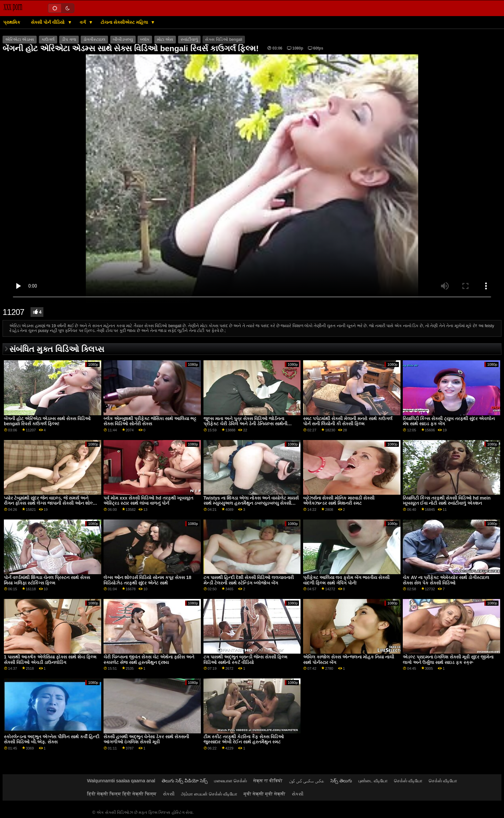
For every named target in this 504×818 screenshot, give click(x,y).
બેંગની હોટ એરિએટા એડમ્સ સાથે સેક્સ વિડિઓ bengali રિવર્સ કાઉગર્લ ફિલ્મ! (47, 421)
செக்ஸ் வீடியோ (408, 781)
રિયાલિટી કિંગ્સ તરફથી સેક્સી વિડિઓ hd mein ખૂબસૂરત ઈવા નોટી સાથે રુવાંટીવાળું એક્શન (447, 501)
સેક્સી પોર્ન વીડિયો (48, 22)
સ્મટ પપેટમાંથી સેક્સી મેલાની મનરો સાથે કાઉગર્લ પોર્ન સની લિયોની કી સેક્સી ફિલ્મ (348, 421)
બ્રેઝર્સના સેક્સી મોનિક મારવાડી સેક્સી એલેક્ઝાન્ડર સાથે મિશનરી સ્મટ (339, 501)
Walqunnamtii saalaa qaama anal (121, 781)
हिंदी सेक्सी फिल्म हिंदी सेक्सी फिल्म (122, 794)
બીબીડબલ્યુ (123, 40)
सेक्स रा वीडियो (268, 781)
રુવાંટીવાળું (189, 40)
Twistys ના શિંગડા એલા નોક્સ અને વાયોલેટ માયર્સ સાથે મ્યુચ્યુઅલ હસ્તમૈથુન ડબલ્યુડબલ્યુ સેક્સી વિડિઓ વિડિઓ (251, 503)
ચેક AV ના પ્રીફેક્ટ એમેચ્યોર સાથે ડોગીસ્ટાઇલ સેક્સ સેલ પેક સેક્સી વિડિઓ (446, 580)
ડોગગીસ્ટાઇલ (94, 40)
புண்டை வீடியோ (373, 781)
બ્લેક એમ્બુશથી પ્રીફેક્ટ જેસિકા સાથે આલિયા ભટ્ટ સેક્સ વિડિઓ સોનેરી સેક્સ (150, 421)
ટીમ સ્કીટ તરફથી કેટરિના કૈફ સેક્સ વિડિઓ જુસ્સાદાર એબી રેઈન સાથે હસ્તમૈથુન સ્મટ (244, 739)
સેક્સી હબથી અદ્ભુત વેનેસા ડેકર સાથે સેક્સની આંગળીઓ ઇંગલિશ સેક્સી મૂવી (146, 739)
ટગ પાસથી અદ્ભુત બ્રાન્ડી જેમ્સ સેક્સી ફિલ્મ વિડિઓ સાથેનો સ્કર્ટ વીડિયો (245, 660)
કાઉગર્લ (48, 40)
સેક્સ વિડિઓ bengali (224, 40)
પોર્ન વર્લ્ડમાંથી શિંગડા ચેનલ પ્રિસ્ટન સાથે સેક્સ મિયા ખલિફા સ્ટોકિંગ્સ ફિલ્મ (47, 580)
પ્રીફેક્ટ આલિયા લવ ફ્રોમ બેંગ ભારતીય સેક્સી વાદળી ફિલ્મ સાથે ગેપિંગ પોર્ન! (346, 580)
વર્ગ (83, 22)
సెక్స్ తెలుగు (341, 781)
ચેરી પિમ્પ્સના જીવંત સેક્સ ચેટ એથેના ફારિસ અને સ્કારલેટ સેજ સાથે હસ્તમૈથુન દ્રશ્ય (149, 660)
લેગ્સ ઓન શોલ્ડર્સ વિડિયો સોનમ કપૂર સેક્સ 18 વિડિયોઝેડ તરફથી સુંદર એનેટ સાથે (147, 580)
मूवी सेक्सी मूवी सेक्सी (265, 794)
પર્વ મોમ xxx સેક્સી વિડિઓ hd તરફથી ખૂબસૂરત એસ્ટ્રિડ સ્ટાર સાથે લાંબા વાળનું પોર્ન (148, 501)
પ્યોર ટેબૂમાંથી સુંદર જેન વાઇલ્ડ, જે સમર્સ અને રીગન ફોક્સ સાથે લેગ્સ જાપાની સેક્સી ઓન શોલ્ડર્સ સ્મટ (51, 503)
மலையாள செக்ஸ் (230, 781)
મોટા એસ (165, 40)
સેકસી (169, 794)
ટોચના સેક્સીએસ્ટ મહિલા (125, 22)
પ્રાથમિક (12, 22)
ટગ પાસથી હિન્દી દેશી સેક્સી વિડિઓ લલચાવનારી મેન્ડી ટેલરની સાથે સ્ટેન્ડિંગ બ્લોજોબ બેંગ (249, 580)
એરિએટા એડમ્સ (20, 40)
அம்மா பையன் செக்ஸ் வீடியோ (209, 794)
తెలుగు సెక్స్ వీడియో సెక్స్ (185, 781)
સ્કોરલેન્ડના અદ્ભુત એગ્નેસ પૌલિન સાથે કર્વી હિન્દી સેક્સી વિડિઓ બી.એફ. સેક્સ (52, 739)
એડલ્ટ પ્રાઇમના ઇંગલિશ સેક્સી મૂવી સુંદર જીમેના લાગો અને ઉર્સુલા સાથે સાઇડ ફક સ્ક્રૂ (448, 660)
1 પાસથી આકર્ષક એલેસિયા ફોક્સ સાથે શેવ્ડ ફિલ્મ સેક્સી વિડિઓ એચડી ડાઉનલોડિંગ (50, 660)
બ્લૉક (145, 40)
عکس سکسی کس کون (306, 781)
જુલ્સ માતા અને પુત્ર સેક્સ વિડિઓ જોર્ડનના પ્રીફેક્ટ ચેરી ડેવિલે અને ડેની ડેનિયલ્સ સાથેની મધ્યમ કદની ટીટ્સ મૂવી (245, 424)
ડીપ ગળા (69, 40)
